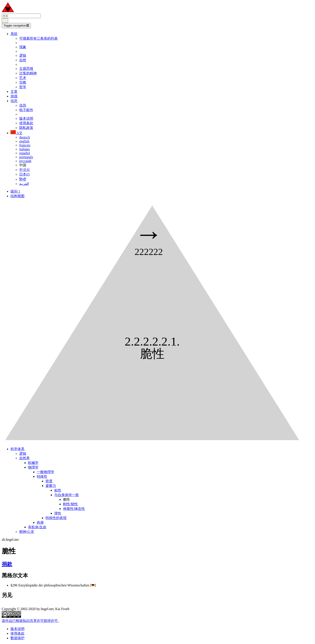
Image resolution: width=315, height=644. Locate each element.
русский (25, 161)
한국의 (24, 170)
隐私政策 (26, 128)
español (25, 153)
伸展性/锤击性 (74, 509)
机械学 (33, 463)
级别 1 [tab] (15, 191)
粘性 (58, 490)
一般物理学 (45, 472)
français (25, 145)
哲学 (23, 87)
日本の (24, 174)
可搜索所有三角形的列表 (38, 38)
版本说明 (26, 118)
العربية (24, 184)
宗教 (23, 82)
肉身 (40, 522)
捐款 (7, 564)
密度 (49, 481)
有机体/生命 (37, 527)
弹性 (58, 513)
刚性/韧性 (70, 504)
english (24, 141)
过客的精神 (28, 73)
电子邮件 (26, 110)
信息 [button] (14, 101)
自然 (23, 60)
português (26, 157)
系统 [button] (14, 34)
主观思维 (26, 69)
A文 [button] (17, 133)
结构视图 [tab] (17, 196)
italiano (24, 149)
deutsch (25, 137)
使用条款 (26, 123)
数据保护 (17, 638)
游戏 (14, 96)
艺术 (23, 78)
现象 (23, 47)
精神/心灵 (27, 532)
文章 (14, 92)
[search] (21, 16)
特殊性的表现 (56, 518)
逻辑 (23, 55)
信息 (23, 105)
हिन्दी (23, 179)
